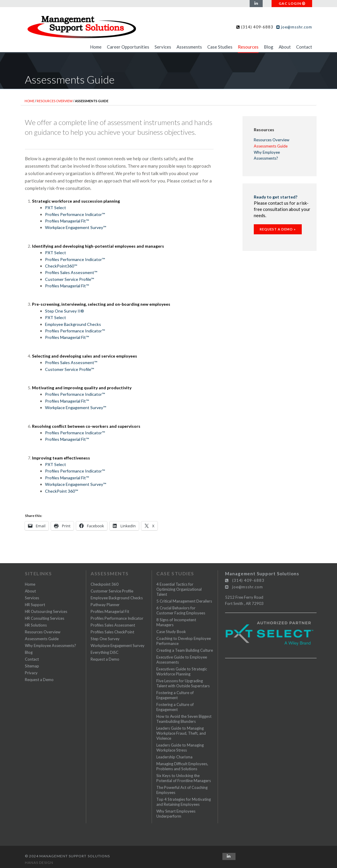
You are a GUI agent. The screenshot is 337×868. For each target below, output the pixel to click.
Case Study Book (171, 632)
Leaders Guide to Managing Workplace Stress (180, 748)
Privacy (31, 673)
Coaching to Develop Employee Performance (184, 641)
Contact (304, 47)
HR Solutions (36, 625)
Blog (269, 47)
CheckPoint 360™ (61, 491)
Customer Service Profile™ (69, 279)
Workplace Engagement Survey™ (76, 227)
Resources (248, 47)
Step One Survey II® (65, 311)
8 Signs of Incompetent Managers (176, 622)
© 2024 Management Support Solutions (67, 856)
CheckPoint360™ (61, 266)
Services (163, 47)
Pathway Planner (105, 605)
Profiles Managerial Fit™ (67, 221)
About (285, 47)
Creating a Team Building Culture (185, 650)
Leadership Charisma (174, 757)
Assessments (189, 47)
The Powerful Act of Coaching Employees (182, 790)
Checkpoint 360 (105, 584)
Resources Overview (55, 101)
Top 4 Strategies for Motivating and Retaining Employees (184, 802)
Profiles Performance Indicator (117, 618)
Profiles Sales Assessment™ (71, 272)
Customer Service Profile (112, 591)
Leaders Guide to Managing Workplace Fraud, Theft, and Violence (181, 733)
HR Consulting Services (45, 618)
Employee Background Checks (73, 324)
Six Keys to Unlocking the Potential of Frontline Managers (184, 778)
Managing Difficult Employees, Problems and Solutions (182, 766)
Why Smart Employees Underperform (176, 814)
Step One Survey (105, 639)
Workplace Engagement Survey (118, 646)
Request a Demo (39, 680)
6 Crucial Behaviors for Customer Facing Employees (181, 610)
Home (96, 47)
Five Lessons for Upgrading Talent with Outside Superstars (183, 683)
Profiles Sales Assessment (113, 625)
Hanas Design (39, 863)
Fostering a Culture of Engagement (175, 695)
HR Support (35, 605)
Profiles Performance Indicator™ (75, 214)
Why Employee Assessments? (267, 155)
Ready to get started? (276, 197)
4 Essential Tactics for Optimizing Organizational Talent (179, 589)
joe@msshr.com (294, 27)
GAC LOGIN (292, 3)
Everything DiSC (105, 652)
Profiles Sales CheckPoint (112, 632)
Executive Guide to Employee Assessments (182, 660)
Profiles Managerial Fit (110, 611)
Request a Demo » (278, 229)
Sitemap (32, 666)
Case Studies (220, 47)
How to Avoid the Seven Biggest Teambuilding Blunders (184, 719)
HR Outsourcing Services (46, 611)
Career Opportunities (128, 47)
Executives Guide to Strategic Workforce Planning (182, 671)
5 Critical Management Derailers (184, 601)
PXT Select (56, 208)
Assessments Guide (271, 146)
